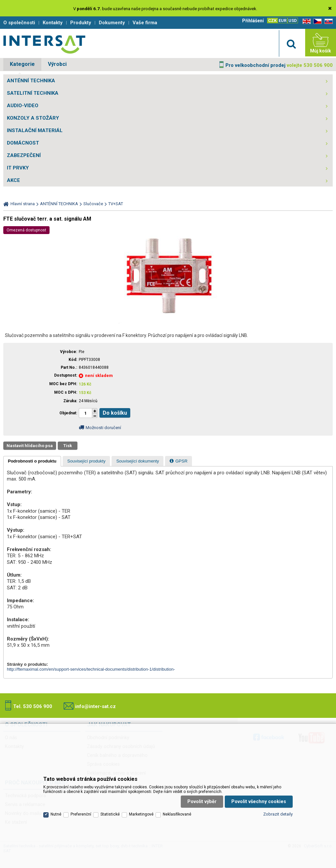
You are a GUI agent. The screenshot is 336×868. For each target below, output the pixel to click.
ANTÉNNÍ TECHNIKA (31, 81)
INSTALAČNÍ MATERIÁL (35, 130)
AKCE (13, 180)
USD (293, 20)
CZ (316, 21)
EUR (283, 20)
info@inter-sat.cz (95, 706)
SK (327, 21)
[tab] (32, 461)
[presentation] (32, 461)
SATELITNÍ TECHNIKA (33, 93)
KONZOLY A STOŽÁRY (33, 118)
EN (305, 21)
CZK (272, 20)
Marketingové (141, 814)
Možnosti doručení (103, 428)
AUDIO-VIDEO (23, 106)
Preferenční (81, 814)
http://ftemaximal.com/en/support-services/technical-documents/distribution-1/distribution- (91, 669)
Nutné (56, 814)
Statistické (110, 814)
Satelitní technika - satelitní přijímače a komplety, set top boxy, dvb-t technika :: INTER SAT (44, 44)
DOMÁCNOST (23, 143)
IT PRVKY (18, 168)
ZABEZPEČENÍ (24, 155)
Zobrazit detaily (278, 814)
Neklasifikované (177, 814)
